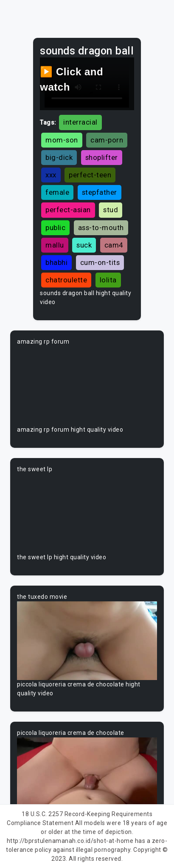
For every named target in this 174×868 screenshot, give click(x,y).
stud (111, 210)
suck (84, 245)
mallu (55, 245)
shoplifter (102, 157)
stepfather (100, 192)
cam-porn (107, 140)
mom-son (62, 140)
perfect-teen (90, 175)
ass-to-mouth (101, 228)
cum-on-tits (100, 262)
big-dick (59, 157)
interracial (80, 122)
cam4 (114, 245)
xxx (51, 175)
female (57, 192)
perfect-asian (68, 210)
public (55, 228)
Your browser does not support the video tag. (87, 386)
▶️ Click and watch (72, 79)
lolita (108, 280)
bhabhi (56, 262)
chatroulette (66, 280)
